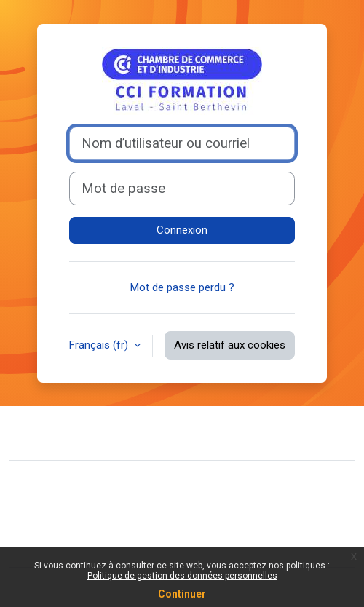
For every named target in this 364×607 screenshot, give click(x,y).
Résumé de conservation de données (110, 508)
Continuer (182, 594)
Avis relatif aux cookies (230, 345)
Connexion (182, 230)
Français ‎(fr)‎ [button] (100, 345)
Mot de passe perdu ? (182, 287)
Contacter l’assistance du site (111, 431)
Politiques (44, 531)
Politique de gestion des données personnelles (182, 576)
